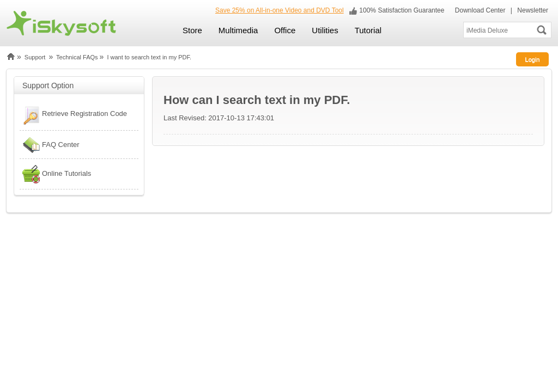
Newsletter (533, 10)
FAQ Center (50, 145)
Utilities (325, 30)
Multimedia (238, 30)
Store (192, 30)
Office (285, 30)
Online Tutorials (55, 174)
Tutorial (368, 30)
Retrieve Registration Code (73, 115)
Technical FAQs (77, 57)
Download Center (479, 10)
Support (35, 57)
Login (533, 59)
